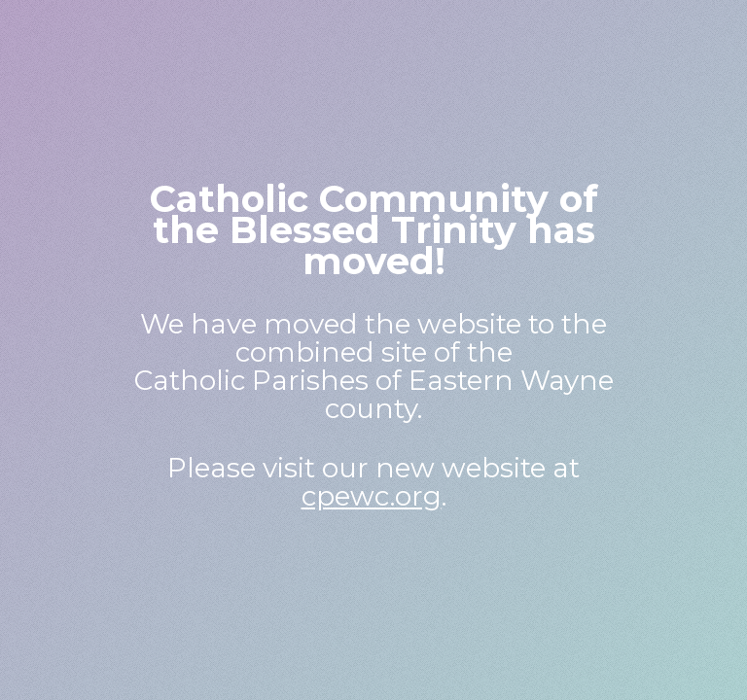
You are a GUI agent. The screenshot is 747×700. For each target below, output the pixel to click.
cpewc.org (372, 496)
